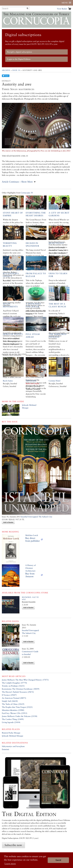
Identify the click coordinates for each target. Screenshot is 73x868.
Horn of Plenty (13, 334)
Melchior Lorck (32, 535)
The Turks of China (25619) (13, 704)
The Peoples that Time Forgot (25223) (17, 707)
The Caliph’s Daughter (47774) (14, 683)
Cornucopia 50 (27, 193)
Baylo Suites (8, 381)
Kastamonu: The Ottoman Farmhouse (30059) (21, 689)
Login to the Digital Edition (19, 59)
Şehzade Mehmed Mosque (13, 736)
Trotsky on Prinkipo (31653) (13, 686)
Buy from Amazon (30, 575)
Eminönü (5, 749)
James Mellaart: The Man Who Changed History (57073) (25, 680)
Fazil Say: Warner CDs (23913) (15, 713)
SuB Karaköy (31, 381)
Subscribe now (13, 845)
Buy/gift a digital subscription (20, 52)
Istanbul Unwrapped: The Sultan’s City (37, 517)
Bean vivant (56, 243)
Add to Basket (8, 522)
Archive (6, 70)
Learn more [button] (10, 864)
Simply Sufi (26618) (10, 701)
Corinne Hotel (54, 381)
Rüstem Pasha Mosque (11, 733)
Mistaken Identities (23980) (13, 710)
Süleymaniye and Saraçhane (13, 746)
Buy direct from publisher (33, 539)
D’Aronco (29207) (9, 695)
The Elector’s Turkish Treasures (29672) (18, 692)
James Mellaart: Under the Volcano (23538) (20, 716)
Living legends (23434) (11, 722)
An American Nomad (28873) (14, 698)
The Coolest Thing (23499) (13, 719)
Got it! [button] (58, 860)
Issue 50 (16, 70)
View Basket (62, 9)
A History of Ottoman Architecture (30, 568)
